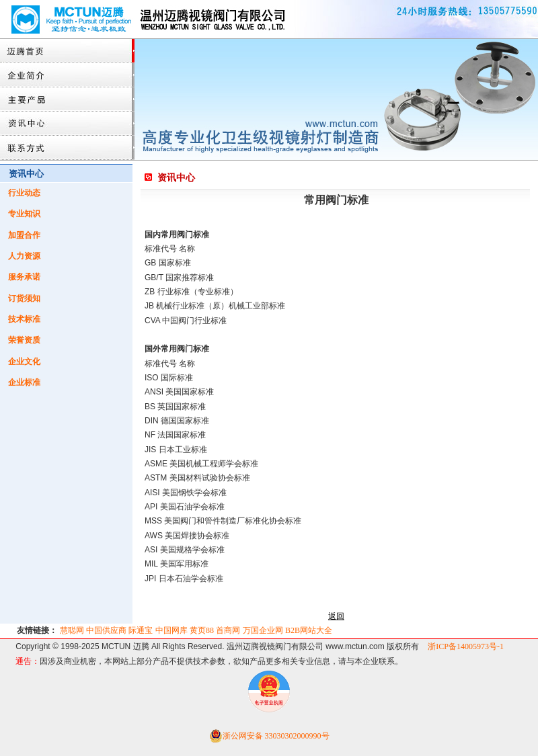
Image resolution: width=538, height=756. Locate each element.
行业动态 (24, 193)
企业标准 (24, 382)
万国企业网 (263, 630)
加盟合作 (24, 235)
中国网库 (171, 630)
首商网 (228, 630)
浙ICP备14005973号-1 (466, 646)
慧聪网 (72, 630)
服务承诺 (24, 277)
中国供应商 (106, 630)
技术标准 (24, 319)
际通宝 (141, 630)
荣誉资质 (24, 340)
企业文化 (24, 362)
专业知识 (24, 214)
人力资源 (24, 256)
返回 (336, 616)
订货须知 (24, 298)
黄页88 (202, 630)
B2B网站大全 (309, 630)
